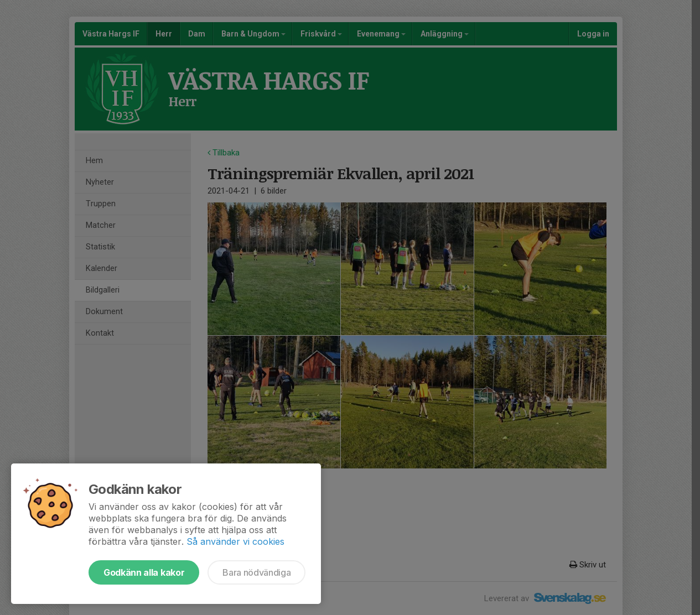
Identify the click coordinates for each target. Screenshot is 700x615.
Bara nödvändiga (256, 572)
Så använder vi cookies (235, 541)
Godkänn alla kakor (144, 572)
